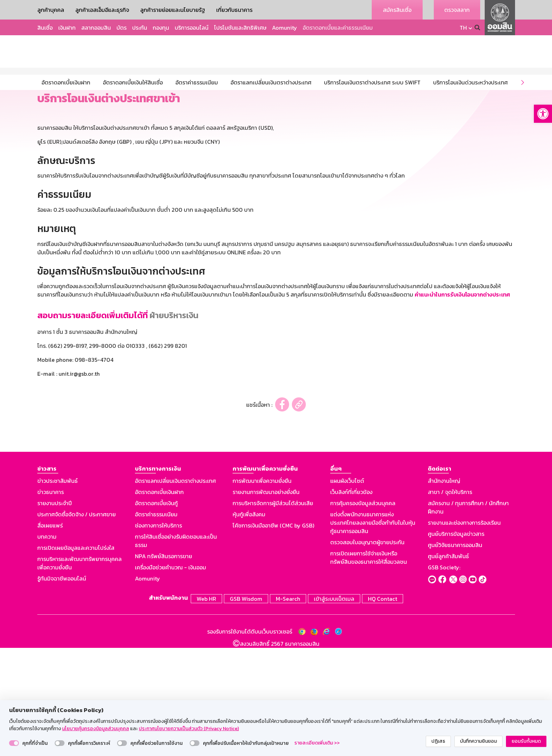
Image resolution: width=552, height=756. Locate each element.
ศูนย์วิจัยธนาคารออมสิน (455, 654)
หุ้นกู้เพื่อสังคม (249, 623)
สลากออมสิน (96, 28)
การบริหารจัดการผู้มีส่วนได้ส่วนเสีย (273, 612)
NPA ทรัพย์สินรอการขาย (164, 665)
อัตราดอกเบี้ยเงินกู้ (156, 612)
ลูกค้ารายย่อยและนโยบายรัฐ (173, 10)
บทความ (47, 646)
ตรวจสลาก (457, 10)
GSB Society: (444, 676)
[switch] (14, 743)
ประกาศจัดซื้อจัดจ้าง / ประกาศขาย (77, 623)
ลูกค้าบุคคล (51, 10)
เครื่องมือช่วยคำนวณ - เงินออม (171, 676)
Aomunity (285, 28)
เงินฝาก (67, 28)
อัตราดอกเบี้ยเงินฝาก (159, 601)
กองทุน (161, 28)
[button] (543, 114)
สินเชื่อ (45, 28)
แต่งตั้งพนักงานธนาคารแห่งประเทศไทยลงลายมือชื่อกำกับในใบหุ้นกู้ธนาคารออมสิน (373, 632)
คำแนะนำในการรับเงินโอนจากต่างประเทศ (462, 404)
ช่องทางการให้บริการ (158, 635)
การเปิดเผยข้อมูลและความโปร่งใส (76, 657)
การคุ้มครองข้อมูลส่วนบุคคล (363, 612)
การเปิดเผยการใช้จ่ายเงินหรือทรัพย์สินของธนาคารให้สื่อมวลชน (369, 667)
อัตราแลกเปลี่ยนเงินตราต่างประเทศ (175, 590)
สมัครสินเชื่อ (397, 10)
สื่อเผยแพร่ (50, 635)
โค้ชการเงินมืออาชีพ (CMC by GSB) (273, 635)
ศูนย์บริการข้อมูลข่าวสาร (456, 643)
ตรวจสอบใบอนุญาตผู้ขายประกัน (367, 651)
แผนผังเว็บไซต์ (347, 590)
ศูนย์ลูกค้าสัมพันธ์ (448, 665)
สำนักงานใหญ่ (444, 590)
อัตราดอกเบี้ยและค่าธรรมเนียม (338, 28)
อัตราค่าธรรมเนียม (156, 623)
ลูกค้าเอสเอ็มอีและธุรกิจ (102, 10)
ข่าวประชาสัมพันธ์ (58, 590)
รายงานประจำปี (55, 612)
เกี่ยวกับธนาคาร (234, 10)
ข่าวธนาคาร (51, 601)
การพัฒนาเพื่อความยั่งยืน (262, 590)
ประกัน (140, 28)
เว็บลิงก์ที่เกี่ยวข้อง (351, 601)
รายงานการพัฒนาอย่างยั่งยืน (266, 601)
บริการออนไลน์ (192, 28)
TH (463, 28)
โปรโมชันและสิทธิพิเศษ (240, 28)
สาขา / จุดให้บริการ (450, 601)
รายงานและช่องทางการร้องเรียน (464, 632)
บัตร (122, 28)
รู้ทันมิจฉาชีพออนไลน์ (62, 688)
